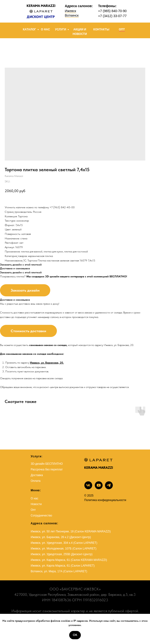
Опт (33, 510)
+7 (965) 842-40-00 (62, 207)
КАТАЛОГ (30, 29)
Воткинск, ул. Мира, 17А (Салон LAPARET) (59, 571)
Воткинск (72, 15)
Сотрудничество (41, 516)
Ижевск (71, 11)
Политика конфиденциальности (105, 500)
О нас (35, 498)
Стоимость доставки (28, 331)
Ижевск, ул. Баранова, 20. (47, 363)
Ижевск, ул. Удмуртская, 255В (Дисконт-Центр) (62, 554)
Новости (36, 504)
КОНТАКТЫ (101, 29)
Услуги (36, 456)
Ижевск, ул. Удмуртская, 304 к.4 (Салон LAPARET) (64, 543)
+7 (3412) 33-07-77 (112, 16)
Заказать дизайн (25, 290)
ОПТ (122, 29)
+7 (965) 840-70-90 (112, 11)
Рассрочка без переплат (47, 469)
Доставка (37, 475)
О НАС (45, 29)
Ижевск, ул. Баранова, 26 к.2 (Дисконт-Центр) (61, 537)
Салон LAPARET (83, 566)
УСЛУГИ (61, 29)
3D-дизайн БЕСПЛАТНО (47, 464)
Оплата (36, 481)
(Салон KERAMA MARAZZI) (89, 560)
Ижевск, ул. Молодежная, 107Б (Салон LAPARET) (64, 549)
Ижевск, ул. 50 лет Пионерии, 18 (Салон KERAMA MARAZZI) (71, 531)
